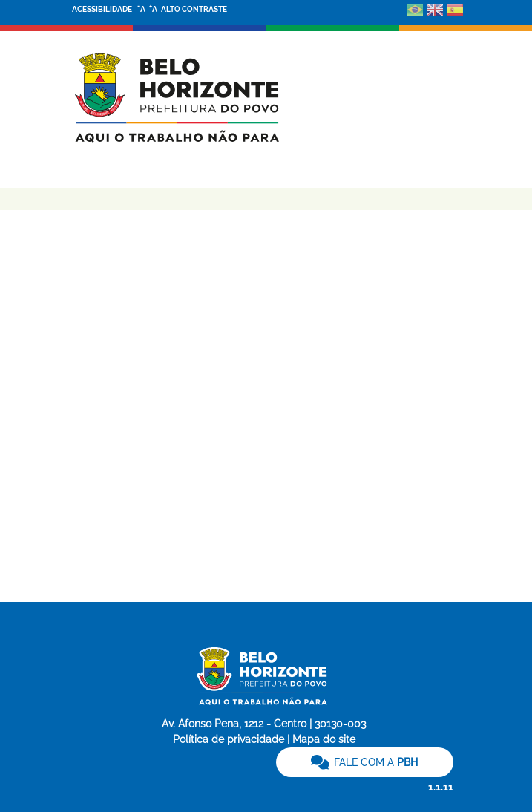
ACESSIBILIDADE (103, 9)
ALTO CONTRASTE (194, 9)
